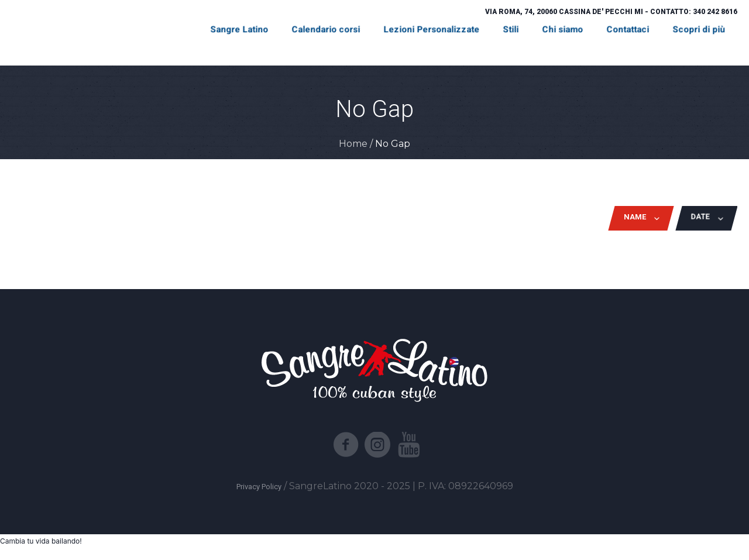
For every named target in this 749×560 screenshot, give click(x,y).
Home (353, 144)
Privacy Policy (259, 487)
